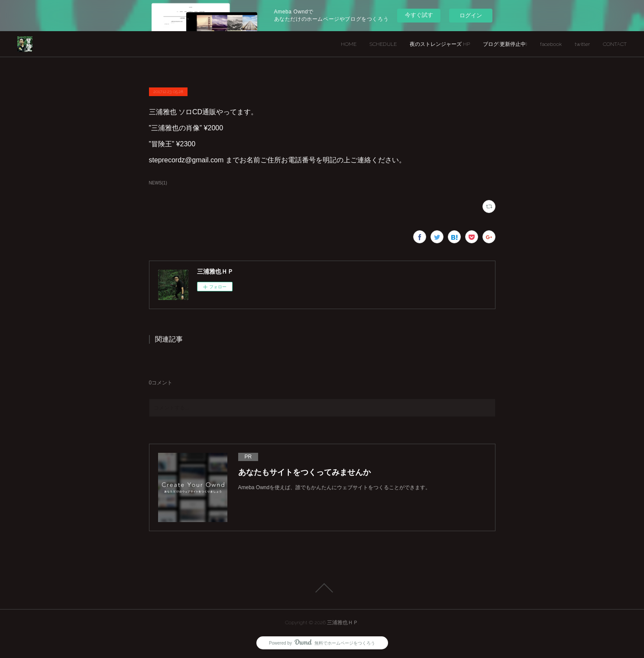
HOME (349, 44)
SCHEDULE (383, 44)
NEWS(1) (158, 183)
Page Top (322, 588)
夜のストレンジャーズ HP (440, 44)
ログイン (471, 15)
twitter (582, 44)
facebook (551, 44)
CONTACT (615, 44)
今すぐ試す (419, 15)
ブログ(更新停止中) (505, 44)
